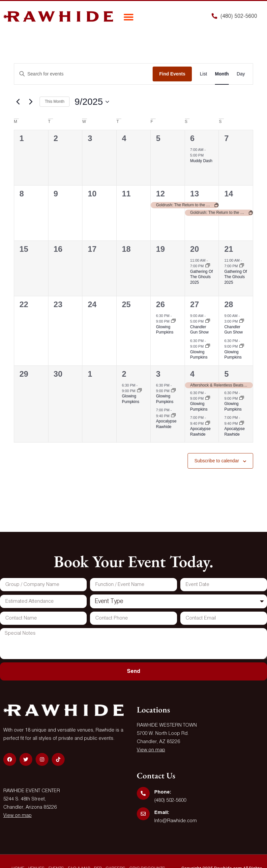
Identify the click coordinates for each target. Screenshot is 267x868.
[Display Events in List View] (203, 74)
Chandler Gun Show (199, 330)
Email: (162, 812)
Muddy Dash (201, 161)
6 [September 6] (192, 138)
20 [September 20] (195, 249)
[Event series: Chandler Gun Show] (208, 321)
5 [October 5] (226, 374)
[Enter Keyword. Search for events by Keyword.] (83, 74)
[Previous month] (18, 102)
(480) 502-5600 (170, 800)
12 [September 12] (160, 194)
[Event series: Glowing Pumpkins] (173, 321)
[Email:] (143, 814)
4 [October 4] (192, 374)
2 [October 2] (124, 374)
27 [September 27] (195, 304)
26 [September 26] (160, 304)
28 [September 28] (229, 304)
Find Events (172, 74)
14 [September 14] (229, 194)
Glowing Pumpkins (165, 330)
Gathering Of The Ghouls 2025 (202, 277)
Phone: (163, 792)
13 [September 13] (195, 194)
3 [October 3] (158, 374)
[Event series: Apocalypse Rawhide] (173, 416)
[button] (129, 17)
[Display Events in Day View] (241, 74)
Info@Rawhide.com (176, 821)
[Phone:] (143, 793)
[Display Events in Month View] (222, 74)
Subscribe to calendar (217, 461)
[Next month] (31, 102)
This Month (55, 101)
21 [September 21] (229, 249)
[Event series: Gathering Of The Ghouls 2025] (208, 266)
